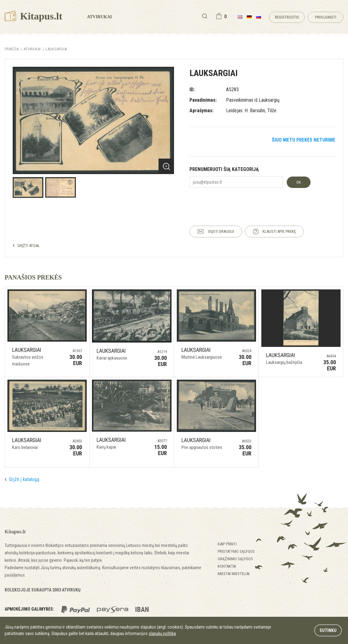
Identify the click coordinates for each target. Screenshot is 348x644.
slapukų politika (162, 633)
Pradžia (12, 49)
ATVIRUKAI (32, 49)
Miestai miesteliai (234, 574)
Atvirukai (100, 17)
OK (299, 182)
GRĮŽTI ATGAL (28, 246)
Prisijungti (326, 17)
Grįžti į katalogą (24, 479)
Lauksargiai (56, 49)
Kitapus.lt (33, 16)
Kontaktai (227, 566)
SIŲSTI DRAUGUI (221, 231)
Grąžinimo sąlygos (235, 559)
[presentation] (237, 201)
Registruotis (287, 17)
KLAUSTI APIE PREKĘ (279, 231)
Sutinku (328, 630)
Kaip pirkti (227, 544)
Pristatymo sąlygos (236, 551)
